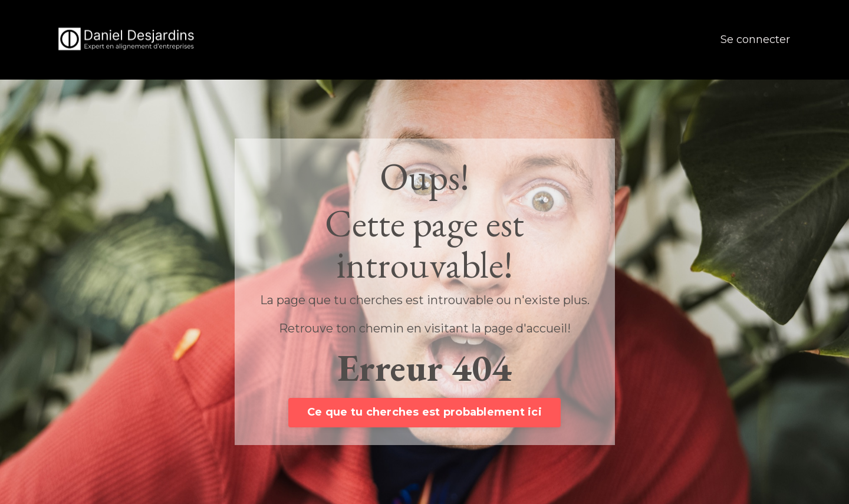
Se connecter (755, 39)
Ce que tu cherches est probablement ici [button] (424, 412)
